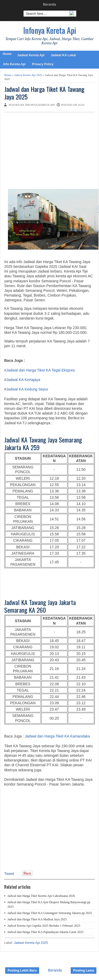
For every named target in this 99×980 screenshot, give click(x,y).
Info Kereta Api (14, 64)
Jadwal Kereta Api (31, 55)
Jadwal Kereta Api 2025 (28, 75)
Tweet (9, 874)
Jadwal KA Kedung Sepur (27, 389)
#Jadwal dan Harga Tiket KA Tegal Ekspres (39, 370)
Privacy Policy (43, 64)
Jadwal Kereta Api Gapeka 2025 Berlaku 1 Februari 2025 (44, 926)
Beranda (49, 4)
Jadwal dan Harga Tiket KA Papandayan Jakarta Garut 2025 (45, 932)
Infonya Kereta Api (50, 30)
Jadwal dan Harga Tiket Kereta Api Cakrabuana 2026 (41, 896)
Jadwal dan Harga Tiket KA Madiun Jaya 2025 (37, 919)
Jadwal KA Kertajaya (23, 380)
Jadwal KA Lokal (63, 55)
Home (7, 54)
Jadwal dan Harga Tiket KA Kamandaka (57, 736)
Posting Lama (84, 971)
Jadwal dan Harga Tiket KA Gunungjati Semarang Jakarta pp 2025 (50, 913)
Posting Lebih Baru (22, 971)
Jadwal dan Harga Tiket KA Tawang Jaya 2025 (44, 93)
